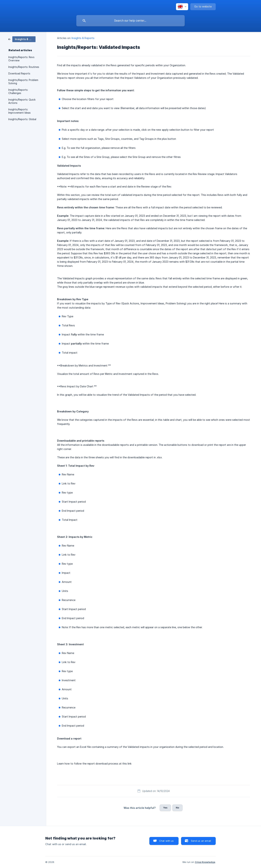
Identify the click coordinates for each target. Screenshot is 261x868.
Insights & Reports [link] (83, 38)
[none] (182, 7)
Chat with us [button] (166, 841)
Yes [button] (165, 808)
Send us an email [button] (201, 841)
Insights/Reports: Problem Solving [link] (23, 82)
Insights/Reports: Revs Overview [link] (21, 59)
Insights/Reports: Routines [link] (24, 67)
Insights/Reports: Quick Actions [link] (22, 101)
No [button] (177, 808)
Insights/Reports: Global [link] (22, 119)
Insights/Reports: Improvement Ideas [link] (19, 111)
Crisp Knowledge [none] (205, 862)
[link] (22, 39)
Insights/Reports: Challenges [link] (18, 91)
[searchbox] (130, 21)
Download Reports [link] (19, 74)
